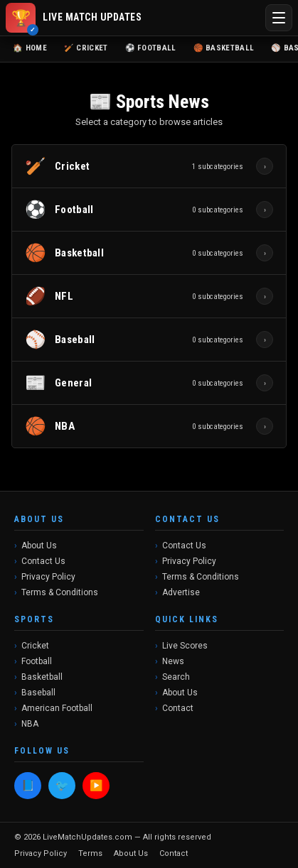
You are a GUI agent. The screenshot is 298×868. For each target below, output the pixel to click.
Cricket (35, 646)
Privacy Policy (48, 577)
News (173, 661)
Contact (178, 708)
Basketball (42, 677)
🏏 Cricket (86, 48)
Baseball (38, 693)
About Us (39, 546)
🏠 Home (30, 48)
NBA (30, 724)
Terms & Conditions (60, 592)
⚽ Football (151, 48)
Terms (90, 853)
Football (37, 661)
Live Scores (185, 646)
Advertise (181, 592)
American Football (57, 708)
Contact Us (43, 561)
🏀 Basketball (224, 48)
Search (176, 677)
